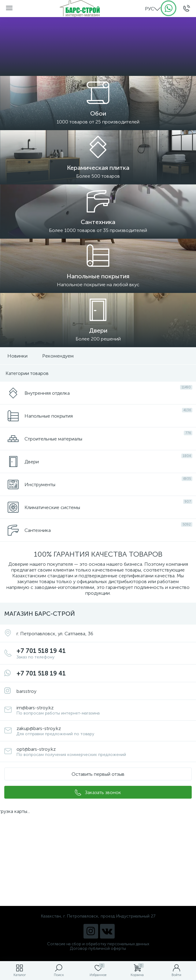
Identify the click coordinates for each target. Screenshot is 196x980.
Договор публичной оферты (98, 948)
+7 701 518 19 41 (104, 653)
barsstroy (26, 691)
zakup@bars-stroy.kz (104, 731)
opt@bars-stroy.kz (104, 752)
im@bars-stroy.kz (104, 710)
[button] (98, 774)
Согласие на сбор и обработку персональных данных (98, 944)
